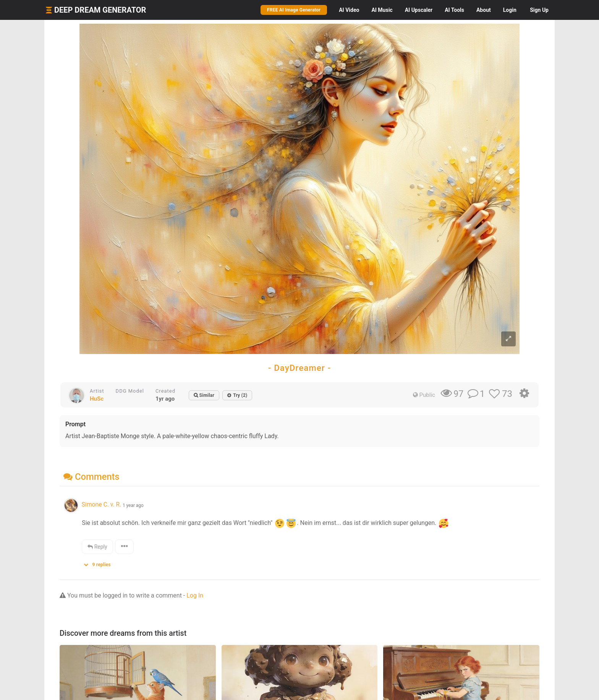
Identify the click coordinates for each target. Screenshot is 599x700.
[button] (100, 563)
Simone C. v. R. (101, 504)
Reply (97, 547)
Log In (195, 595)
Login (510, 10)
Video (349, 10)
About (484, 10)
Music (382, 10)
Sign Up (539, 10)
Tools (454, 10)
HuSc (97, 399)
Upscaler (419, 10)
